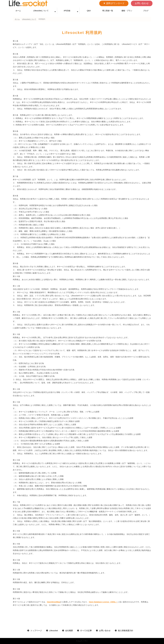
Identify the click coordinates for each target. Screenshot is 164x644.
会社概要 (69, 630)
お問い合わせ (142, 3)
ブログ (146, 11)
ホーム (18, 11)
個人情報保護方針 (126, 630)
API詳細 (67, 11)
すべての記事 (86, 630)
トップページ (36, 630)
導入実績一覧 (108, 11)
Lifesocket (54, 630)
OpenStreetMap (53, 602)
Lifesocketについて (41, 11)
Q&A (89, 11)
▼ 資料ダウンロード (114, 3)
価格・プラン (127, 11)
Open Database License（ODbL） (103, 602)
